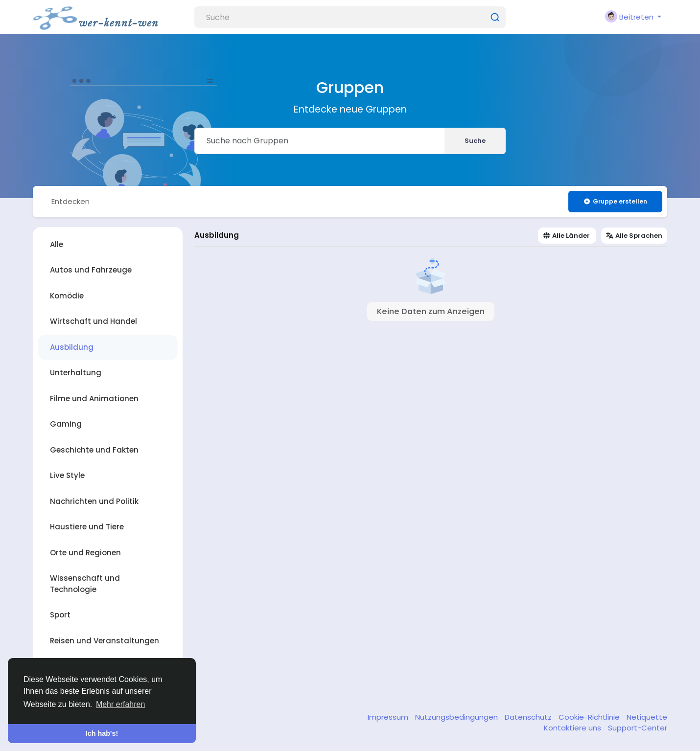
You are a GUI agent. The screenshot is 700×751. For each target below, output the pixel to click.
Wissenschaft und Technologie (85, 584)
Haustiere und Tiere (87, 527)
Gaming (66, 424)
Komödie (67, 296)
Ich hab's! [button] (102, 733)
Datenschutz (529, 717)
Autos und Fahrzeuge (91, 270)
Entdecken (70, 201)
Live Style (67, 475)
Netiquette (647, 717)
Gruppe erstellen (615, 201)
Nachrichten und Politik (94, 501)
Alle (57, 244)
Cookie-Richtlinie (590, 717)
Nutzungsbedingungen (457, 717)
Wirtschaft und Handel (93, 321)
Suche (475, 141)
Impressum (389, 717)
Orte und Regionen (85, 553)
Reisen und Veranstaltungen (105, 641)
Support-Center (638, 728)
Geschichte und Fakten (94, 450)
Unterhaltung (76, 373)
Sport (60, 615)
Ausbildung (72, 347)
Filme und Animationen (94, 398)
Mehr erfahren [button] (121, 704)
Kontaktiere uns (573, 728)
